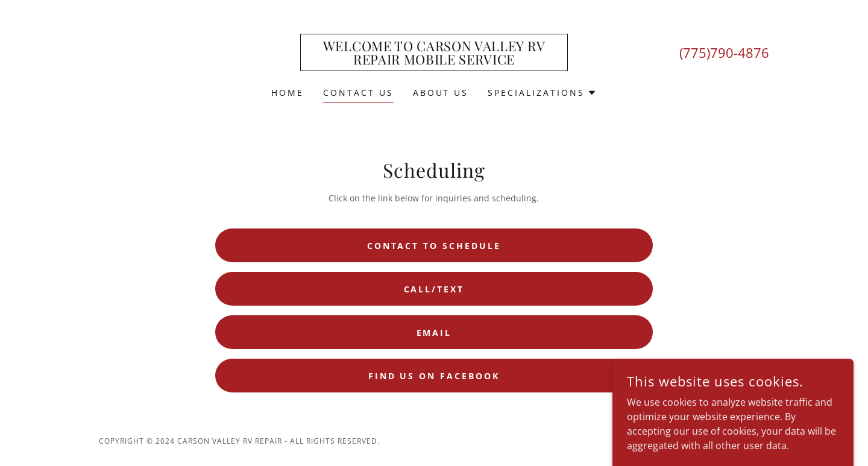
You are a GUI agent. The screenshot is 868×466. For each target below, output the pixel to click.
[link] (434, 61)
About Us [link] (441, 93)
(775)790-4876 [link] (724, 52)
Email (434, 332)
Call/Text (434, 289)
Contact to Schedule (434, 246)
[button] (542, 93)
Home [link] (288, 93)
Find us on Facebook (434, 376)
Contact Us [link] (358, 93)
